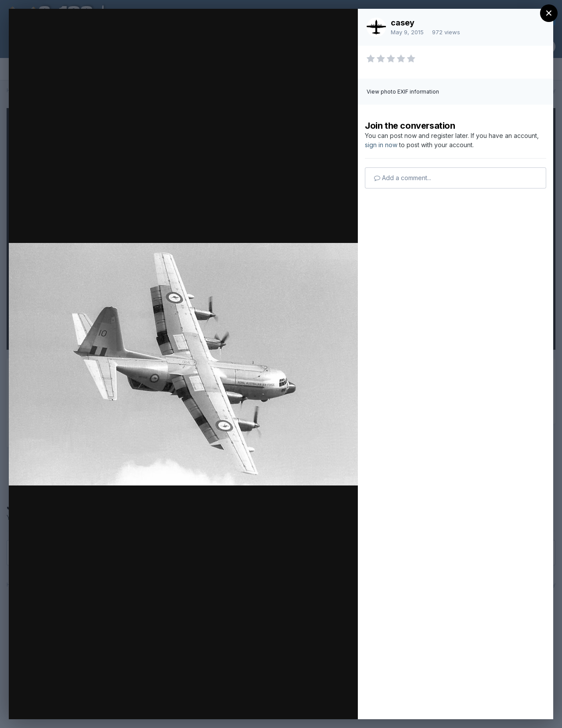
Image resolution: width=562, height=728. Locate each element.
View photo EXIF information (403, 92)
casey (403, 23)
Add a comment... (403, 178)
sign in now (381, 145)
